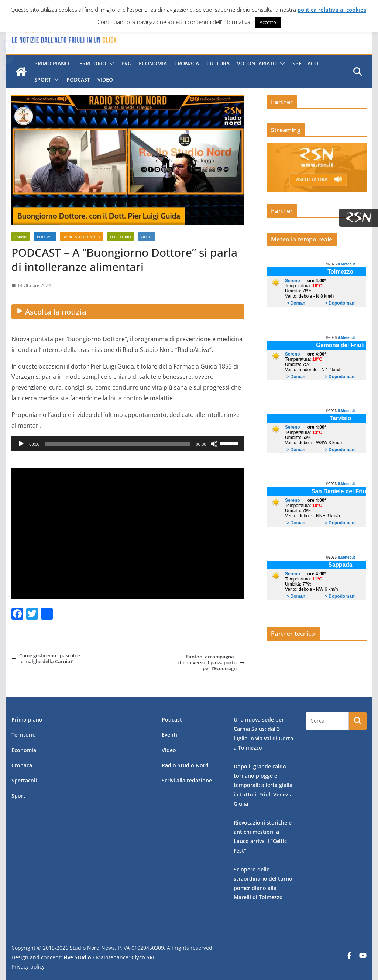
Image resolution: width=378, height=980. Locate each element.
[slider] (118, 444)
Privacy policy (28, 967)
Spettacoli (307, 63)
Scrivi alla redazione (187, 780)
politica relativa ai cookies (332, 10)
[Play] (21, 444)
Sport (43, 80)
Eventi (169, 735)
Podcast (78, 80)
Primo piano (52, 63)
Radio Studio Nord (81, 237)
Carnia (21, 237)
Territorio (91, 63)
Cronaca (187, 63)
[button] (110, 64)
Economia (153, 63)
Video (105, 80)
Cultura (218, 63)
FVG (127, 63)
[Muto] (214, 444)
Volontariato (257, 63)
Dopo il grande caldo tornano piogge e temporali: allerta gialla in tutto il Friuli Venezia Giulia (263, 785)
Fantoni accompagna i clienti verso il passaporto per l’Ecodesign (211, 663)
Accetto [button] (268, 22)
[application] (128, 444)
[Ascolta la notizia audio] (128, 312)
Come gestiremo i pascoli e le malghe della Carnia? (46, 659)
